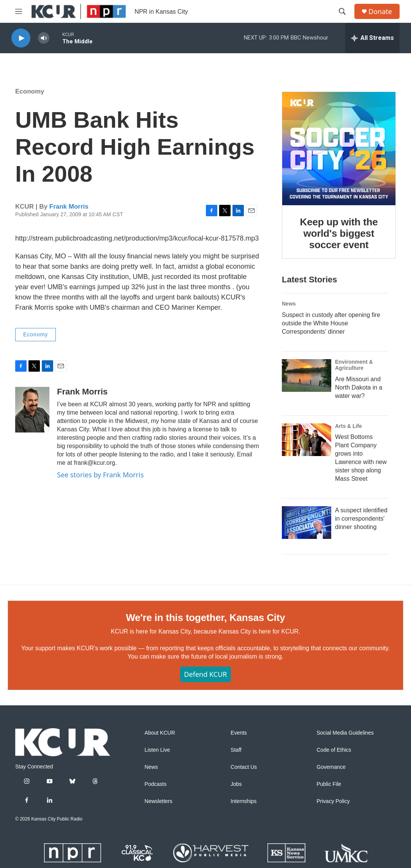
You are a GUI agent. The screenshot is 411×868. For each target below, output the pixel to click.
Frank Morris (69, 207)
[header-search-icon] (342, 11)
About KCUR (160, 733)
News (289, 304)
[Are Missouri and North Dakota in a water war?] (307, 375)
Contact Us (244, 767)
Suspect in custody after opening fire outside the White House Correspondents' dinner (331, 323)
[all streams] (372, 38)
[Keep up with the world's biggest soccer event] (339, 149)
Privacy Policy (333, 801)
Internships (243, 801)
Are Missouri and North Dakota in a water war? (359, 387)
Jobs (236, 784)
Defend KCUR (205, 674)
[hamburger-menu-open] (19, 11)
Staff (236, 750)
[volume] (44, 38)
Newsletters (159, 801)
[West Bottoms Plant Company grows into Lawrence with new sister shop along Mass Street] (307, 440)
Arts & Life (349, 426)
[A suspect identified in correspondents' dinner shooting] (307, 523)
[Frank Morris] (32, 410)
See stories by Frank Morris (100, 475)
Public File (329, 784)
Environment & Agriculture (354, 365)
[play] (21, 38)
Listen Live (157, 750)
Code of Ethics (334, 750)
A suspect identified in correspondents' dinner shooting (361, 519)
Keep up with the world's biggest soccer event (339, 233)
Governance (331, 767)
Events (239, 733)
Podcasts (156, 784)
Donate (380, 12)
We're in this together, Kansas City (205, 618)
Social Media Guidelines (345, 733)
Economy (30, 91)
